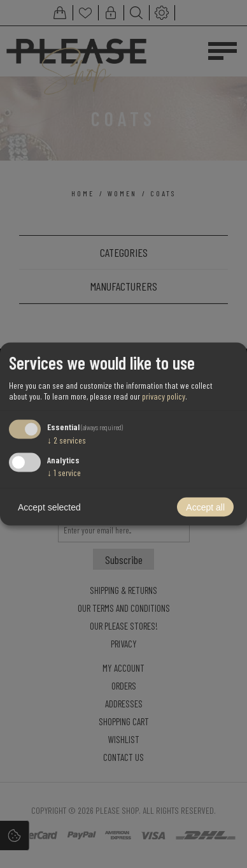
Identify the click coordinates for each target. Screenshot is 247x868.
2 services (67, 439)
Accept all (205, 507)
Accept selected (49, 507)
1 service (64, 473)
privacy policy (164, 395)
